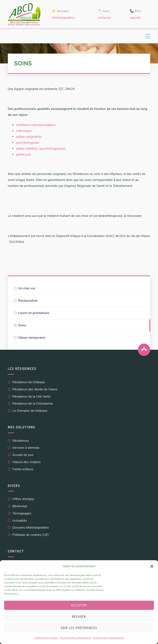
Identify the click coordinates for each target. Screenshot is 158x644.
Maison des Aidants (27, 462)
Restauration (28, 301)
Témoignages (22, 513)
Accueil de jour (23, 455)
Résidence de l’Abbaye (29, 382)
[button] (152, 566)
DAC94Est (17, 242)
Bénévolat (20, 506)
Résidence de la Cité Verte (31, 397)
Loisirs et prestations (34, 313)
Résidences (21, 441)
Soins (22, 325)
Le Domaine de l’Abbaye (30, 411)
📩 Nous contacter (104, 14)
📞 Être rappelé (135, 14)
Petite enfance (23, 469)
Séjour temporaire (32, 338)
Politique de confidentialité (75, 638)
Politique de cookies (46, 638)
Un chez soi (27, 288)
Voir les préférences (79, 628)
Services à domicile (26, 448)
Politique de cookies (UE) (31, 535)
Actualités (20, 521)
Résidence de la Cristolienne (33, 404)
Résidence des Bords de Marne (35, 389)
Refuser (79, 617)
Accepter (79, 605)
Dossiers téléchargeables (31, 528)
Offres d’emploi (23, 499)
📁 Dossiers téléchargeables (63, 14)
